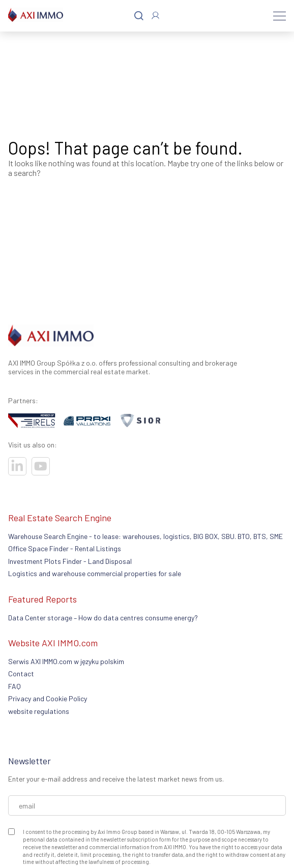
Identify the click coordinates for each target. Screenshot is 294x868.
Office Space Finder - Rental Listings (65, 548)
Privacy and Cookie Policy (48, 698)
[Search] (139, 16)
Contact (21, 674)
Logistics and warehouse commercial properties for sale (95, 573)
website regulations (39, 711)
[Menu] (280, 16)
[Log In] (155, 16)
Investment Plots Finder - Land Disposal (70, 561)
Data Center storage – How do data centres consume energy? (103, 618)
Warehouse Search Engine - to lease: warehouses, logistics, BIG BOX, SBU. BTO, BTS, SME (145, 536)
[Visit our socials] (17, 466)
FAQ (14, 686)
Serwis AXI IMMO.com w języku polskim (66, 661)
